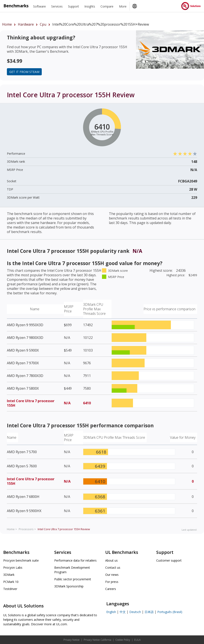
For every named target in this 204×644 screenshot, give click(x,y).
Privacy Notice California (97, 640)
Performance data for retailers (75, 560)
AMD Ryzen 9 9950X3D (25, 325)
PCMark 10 (11, 582)
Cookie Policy (123, 640)
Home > (12, 529)
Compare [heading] (107, 6)
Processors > (27, 529)
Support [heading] (73, 6)
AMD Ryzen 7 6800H (23, 497)
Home (7, 24)
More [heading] (123, 6)
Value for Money (183, 437)
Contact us (113, 568)
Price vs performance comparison (169, 309)
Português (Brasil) (170, 612)
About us (111, 560)
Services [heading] (57, 6)
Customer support (169, 560)
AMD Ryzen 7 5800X (23, 388)
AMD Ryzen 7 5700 (22, 452)
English (111, 612)
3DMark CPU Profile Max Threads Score (94, 309)
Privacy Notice (72, 640)
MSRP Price (69, 309)
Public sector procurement (73, 579)
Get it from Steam (24, 72)
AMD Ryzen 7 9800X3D (25, 338)
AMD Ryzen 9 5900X (23, 350)
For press (112, 582)
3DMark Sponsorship (69, 586)
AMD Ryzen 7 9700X (23, 363)
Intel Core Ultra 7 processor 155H (31, 403)
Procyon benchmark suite (21, 560)
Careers (111, 589)
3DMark (9, 575)
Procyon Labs (13, 568)
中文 (123, 612)
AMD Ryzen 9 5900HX (24, 511)
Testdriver (10, 589)
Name (35, 309)
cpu (43, 24)
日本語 (149, 612)
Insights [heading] (90, 6)
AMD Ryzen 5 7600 (22, 466)
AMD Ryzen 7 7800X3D (25, 376)
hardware (26, 24)
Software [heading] (39, 6)
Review (64, 529)
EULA (137, 640)
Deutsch (135, 612)
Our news (112, 575)
